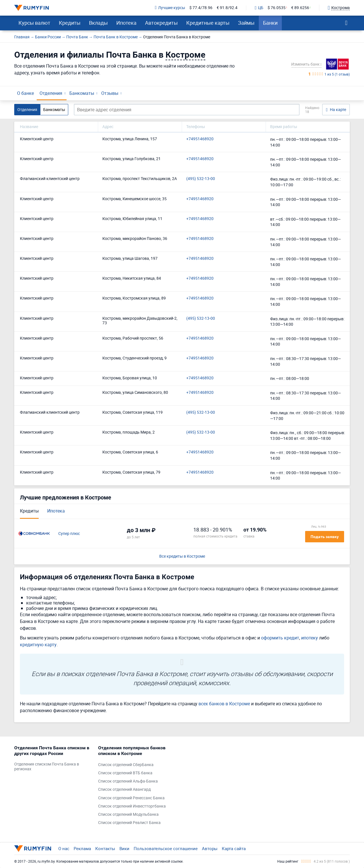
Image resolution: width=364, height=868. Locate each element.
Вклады (98, 23)
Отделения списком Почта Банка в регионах (47, 767)
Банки (270, 23)
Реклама (82, 848)
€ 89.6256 (300, 8)
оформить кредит (280, 638)
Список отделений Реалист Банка (129, 823)
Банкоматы (82, 93)
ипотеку (310, 638)
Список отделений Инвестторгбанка (132, 806)
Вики (124, 848)
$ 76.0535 (277, 8)
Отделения (51, 93)
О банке (25, 93)
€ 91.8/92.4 (227, 8)
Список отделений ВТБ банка (125, 773)
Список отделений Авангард (124, 789)
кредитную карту (38, 645)
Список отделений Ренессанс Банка (131, 798)
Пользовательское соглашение (166, 848)
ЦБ (259, 8)
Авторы (210, 848)
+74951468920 (200, 139)
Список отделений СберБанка (126, 765)
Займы (246, 23)
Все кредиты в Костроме (182, 556)
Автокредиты (161, 23)
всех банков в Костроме (224, 704)
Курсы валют (34, 23)
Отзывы (110, 93)
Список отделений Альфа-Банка (128, 781)
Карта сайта (234, 848)
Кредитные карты (208, 23)
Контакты (105, 848)
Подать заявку (325, 537)
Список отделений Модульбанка (128, 814)
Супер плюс (69, 534)
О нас (64, 848)
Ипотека (126, 23)
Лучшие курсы (170, 8)
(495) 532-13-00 (201, 179)
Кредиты (70, 23)
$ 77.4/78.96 (201, 8)
